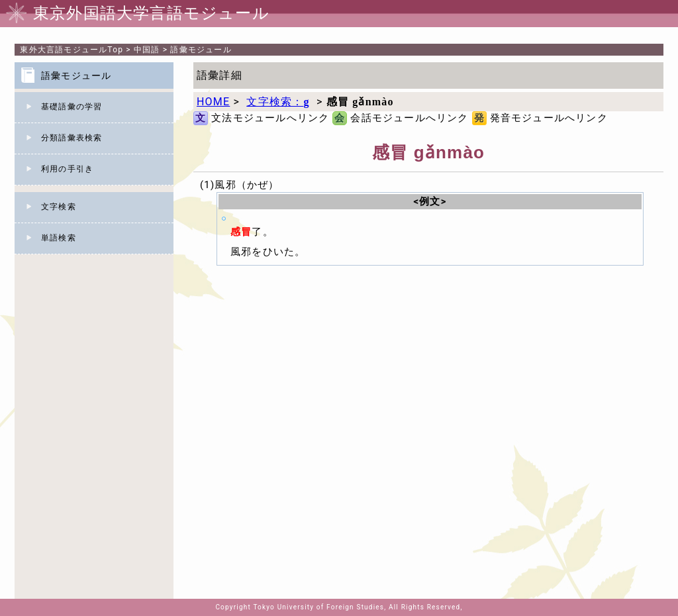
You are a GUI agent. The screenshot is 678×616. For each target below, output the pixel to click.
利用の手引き (67, 169)
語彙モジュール (201, 50)
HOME (213, 102)
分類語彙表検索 (72, 138)
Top (72, 50)
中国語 (147, 50)
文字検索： (278, 102)
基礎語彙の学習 (72, 107)
